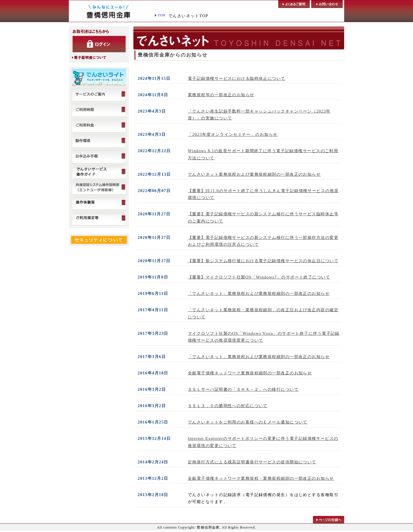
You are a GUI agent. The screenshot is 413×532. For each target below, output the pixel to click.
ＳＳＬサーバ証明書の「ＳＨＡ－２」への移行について (243, 389)
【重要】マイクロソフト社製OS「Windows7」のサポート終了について (259, 277)
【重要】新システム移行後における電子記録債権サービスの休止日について (263, 261)
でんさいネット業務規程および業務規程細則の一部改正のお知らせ (254, 174)
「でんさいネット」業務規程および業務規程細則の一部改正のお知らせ (259, 293)
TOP (162, 15)
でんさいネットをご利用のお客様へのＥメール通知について (248, 422)
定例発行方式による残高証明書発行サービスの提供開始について (252, 462)
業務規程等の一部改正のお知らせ (221, 95)
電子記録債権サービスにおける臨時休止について (237, 78)
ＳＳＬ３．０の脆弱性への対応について (228, 406)
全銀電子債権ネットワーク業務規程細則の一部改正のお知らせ (250, 373)
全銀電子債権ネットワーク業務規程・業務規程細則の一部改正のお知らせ (261, 478)
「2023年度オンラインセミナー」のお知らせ (233, 134)
